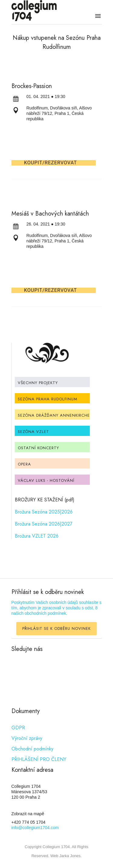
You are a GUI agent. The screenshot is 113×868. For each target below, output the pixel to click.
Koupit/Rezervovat (50, 163)
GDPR (18, 728)
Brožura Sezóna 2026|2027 (44, 524)
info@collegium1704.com (35, 828)
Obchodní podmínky (32, 749)
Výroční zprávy (27, 738)
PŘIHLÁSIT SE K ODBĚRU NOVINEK (56, 628)
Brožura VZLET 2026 (37, 536)
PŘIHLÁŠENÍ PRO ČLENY (39, 759)
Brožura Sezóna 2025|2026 (44, 512)
